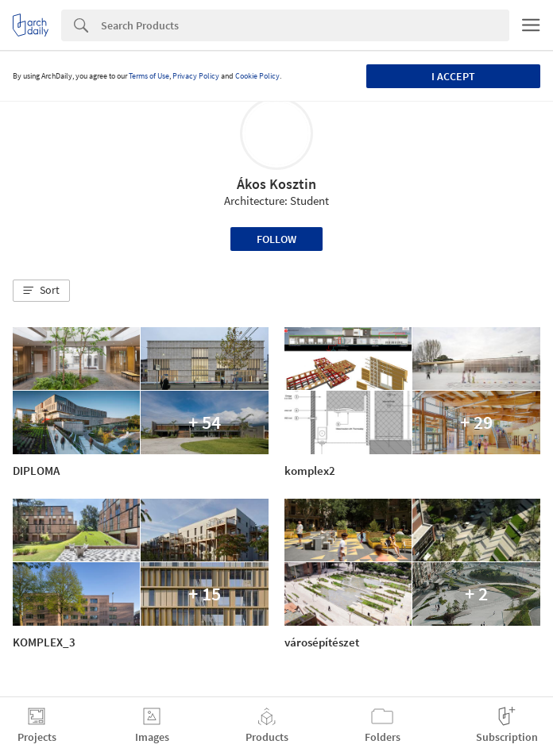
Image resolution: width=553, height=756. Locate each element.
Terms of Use (149, 76)
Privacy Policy (196, 76)
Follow (276, 239)
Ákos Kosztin (276, 184)
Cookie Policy (257, 76)
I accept (453, 76)
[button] (41, 291)
